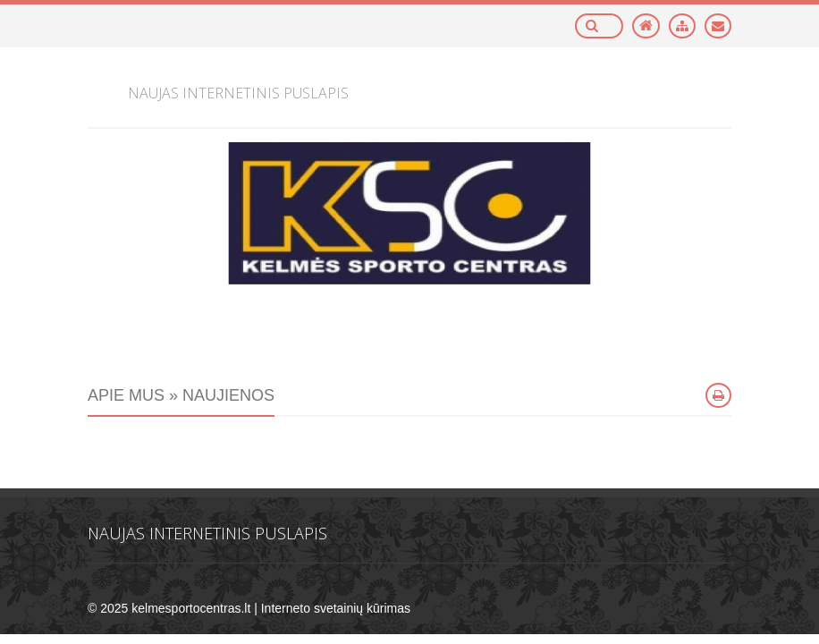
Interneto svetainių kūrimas (336, 608)
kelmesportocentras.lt (191, 608)
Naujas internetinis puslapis (207, 533)
